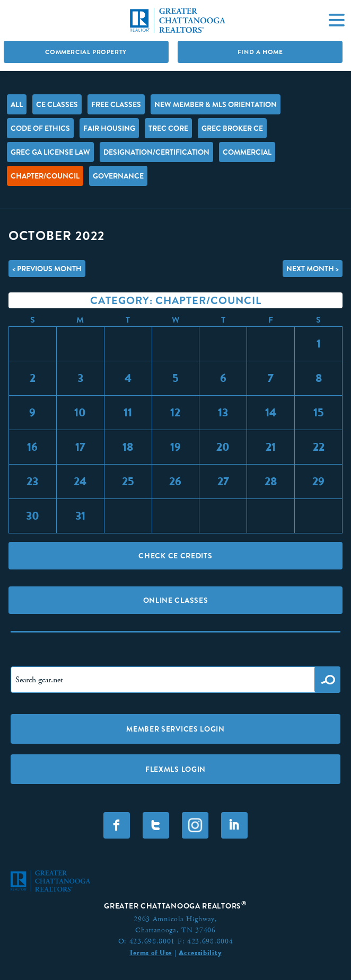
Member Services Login (175, 729)
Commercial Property (86, 52)
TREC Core (168, 128)
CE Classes (57, 104)
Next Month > (313, 269)
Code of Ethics (40, 128)
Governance (118, 176)
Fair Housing (109, 128)
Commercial (247, 152)
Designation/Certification (156, 152)
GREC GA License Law (50, 152)
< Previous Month (47, 269)
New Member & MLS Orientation (216, 104)
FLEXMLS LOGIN (175, 769)
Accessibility (200, 952)
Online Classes (176, 600)
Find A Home (260, 52)
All (17, 104)
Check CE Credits (175, 556)
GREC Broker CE (232, 128)
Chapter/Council (45, 176)
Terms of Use (151, 952)
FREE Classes (116, 104)
